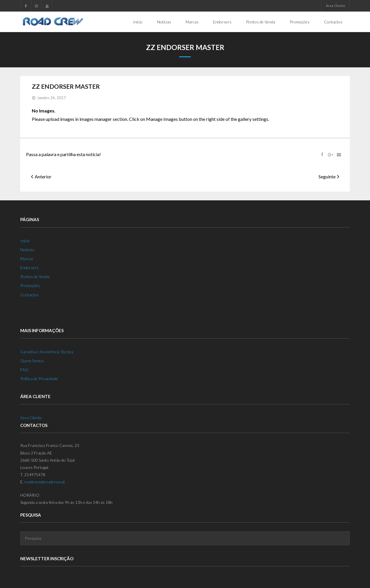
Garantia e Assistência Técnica (47, 351)
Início (25, 240)
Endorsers (29, 268)
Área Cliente (335, 6)
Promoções (30, 285)
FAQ (24, 370)
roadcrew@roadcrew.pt (45, 482)
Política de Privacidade (39, 379)
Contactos (29, 294)
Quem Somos (32, 360)
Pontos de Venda (35, 277)
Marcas (27, 259)
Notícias (27, 249)
